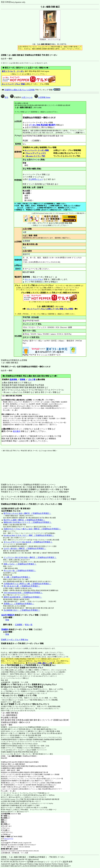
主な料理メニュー (36, 179)
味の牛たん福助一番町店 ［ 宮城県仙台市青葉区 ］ (24, 520)
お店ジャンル (27, 97)
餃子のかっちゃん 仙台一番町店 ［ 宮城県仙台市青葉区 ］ (27, 513)
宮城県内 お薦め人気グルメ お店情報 (19, 90)
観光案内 (17, 431)
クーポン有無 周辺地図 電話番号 (42, 125)
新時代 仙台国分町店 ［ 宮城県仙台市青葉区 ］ (23, 597)
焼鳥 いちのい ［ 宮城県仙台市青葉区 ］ (20, 564)
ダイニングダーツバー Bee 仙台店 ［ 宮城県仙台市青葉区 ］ (28, 542)
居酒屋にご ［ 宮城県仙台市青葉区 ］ (19, 604)
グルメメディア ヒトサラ (35, 153)
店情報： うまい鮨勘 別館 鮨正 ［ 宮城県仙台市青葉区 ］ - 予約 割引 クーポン (33, 857)
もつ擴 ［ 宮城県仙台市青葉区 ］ (17, 577)
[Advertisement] (15, 466)
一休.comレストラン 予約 (35, 156)
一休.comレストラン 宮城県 (12, 696)
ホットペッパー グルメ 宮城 (13, 84)
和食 (7, 620)
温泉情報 (13, 379)
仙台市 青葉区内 (8, 615)
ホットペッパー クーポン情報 (37, 150)
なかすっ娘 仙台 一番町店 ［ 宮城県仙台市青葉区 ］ (25, 548)
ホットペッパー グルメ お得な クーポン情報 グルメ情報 (50, 309)
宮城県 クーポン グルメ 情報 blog (14, 640)
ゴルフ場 (32, 379)
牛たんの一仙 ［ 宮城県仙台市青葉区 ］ (20, 571)
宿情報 (22, 379)
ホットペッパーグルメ (34, 279)
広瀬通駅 (19, 625)
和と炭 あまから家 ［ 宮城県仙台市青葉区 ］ (22, 586)
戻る (5, 97)
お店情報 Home (42, 97)
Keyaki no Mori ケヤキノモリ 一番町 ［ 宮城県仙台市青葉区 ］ (29, 535)
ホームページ (9, 839)
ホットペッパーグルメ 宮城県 (13, 668)
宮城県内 (5, 629)
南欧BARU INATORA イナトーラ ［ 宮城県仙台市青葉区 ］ (28, 522)
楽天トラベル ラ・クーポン (13, 71)
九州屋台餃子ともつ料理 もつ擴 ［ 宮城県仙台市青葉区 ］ (27, 584)
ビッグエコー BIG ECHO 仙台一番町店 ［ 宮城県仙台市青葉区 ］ (30, 557)
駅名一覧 (29, 625)
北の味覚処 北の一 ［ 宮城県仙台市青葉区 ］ (22, 610)
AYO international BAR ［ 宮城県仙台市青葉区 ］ (23, 593)
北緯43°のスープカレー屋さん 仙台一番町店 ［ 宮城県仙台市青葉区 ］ (32, 529)
